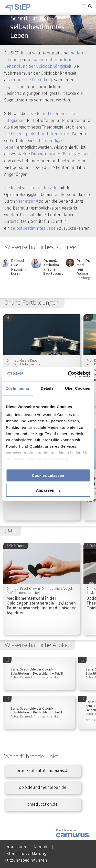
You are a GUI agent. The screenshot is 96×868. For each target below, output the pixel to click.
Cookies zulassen (48, 475)
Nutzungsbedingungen (26, 860)
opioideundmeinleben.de (43, 787)
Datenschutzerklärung (47, 459)
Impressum (15, 847)
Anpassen (48, 490)
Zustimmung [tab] (18, 388)
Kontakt (41, 847)
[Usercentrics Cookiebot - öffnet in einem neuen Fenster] (68, 374)
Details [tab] (47, 388)
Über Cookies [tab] (78, 388)
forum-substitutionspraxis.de (42, 771)
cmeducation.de (43, 804)
